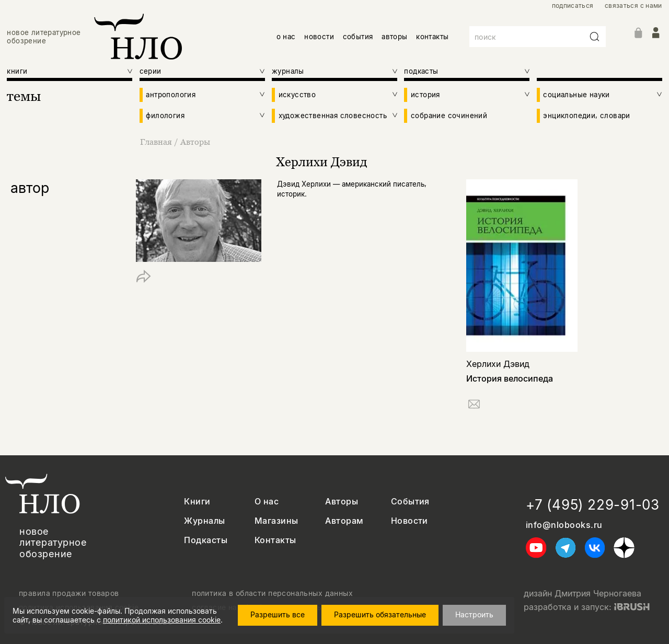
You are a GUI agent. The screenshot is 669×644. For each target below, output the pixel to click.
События (410, 502)
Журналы (204, 521)
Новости (410, 521)
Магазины (276, 521)
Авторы (195, 142)
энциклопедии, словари (586, 116)
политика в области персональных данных (272, 593)
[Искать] (595, 37)
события (358, 37)
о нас (286, 37)
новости (319, 37)
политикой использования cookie (162, 620)
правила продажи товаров (69, 593)
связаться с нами (633, 6)
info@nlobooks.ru (564, 525)
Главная (157, 142)
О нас (267, 502)
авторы (394, 37)
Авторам (344, 521)
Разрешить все (278, 614)
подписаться (573, 6)
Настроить (474, 614)
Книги (197, 502)
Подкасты (206, 540)
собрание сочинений (449, 116)
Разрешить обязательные (380, 614)
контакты (432, 37)
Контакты (275, 540)
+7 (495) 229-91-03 (593, 505)
